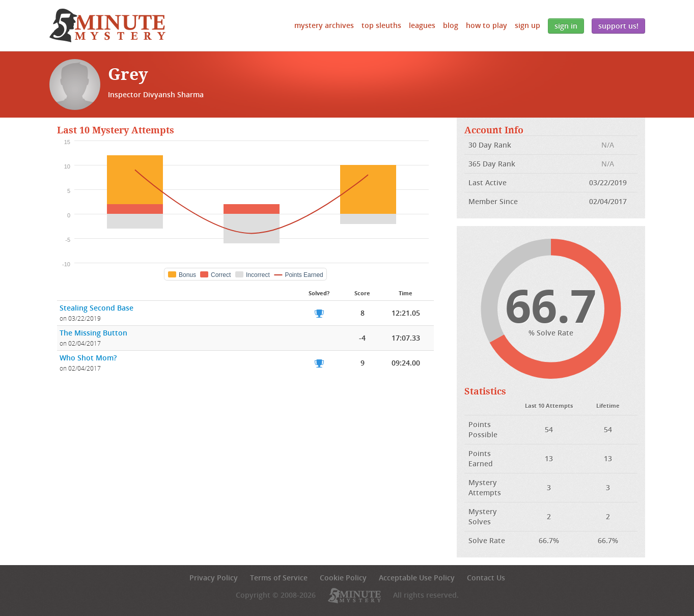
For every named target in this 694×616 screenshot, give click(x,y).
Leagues (422, 25)
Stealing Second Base (96, 308)
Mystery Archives (324, 25)
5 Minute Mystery (107, 25)
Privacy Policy (214, 578)
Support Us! (618, 26)
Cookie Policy (343, 578)
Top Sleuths (381, 25)
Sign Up (528, 25)
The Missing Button (93, 333)
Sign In (566, 26)
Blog (451, 25)
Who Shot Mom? (88, 358)
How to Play (487, 25)
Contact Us (486, 578)
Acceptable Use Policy (417, 578)
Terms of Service (279, 578)
